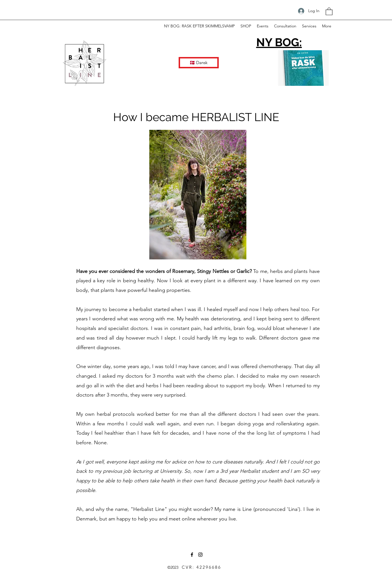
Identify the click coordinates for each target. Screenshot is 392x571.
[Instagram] (200, 555)
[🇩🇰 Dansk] (199, 63)
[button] (329, 11)
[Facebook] (192, 555)
